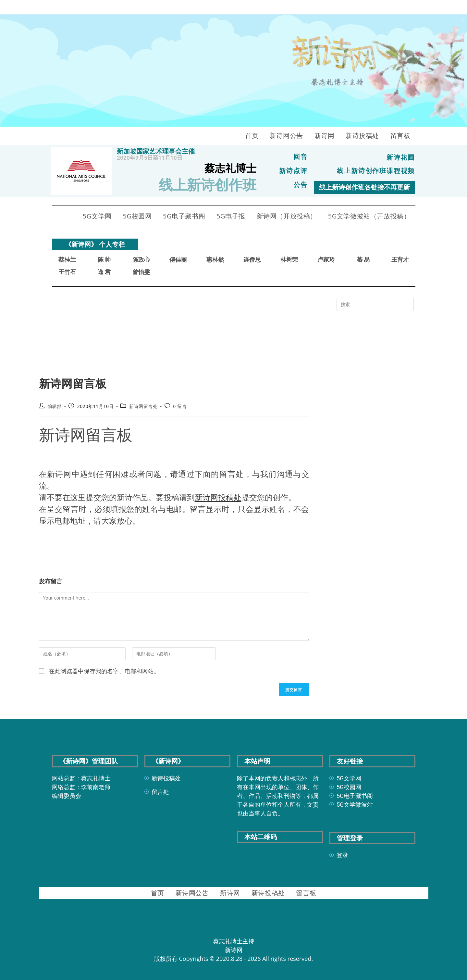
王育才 (400, 259)
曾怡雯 (141, 272)
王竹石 (67, 272)
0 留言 (180, 406)
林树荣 (289, 259)
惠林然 (215, 259)
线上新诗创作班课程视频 (376, 171)
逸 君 (104, 272)
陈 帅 (104, 259)
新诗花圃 (401, 158)
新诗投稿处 (362, 136)
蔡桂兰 (67, 259)
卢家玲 (326, 259)
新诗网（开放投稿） (287, 216)
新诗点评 (293, 171)
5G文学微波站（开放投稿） (369, 216)
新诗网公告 (286, 136)
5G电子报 (231, 216)
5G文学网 (97, 216)
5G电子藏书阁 (184, 216)
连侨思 (252, 259)
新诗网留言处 (143, 406)
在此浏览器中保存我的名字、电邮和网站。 (104, 671)
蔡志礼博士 (230, 168)
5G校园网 (137, 216)
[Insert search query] (375, 304)
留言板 (400, 136)
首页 (252, 136)
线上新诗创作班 (208, 185)
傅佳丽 (178, 259)
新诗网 (325, 136)
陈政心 (141, 259)
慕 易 (363, 259)
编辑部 (55, 406)
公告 (301, 184)
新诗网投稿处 (218, 497)
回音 (301, 157)
